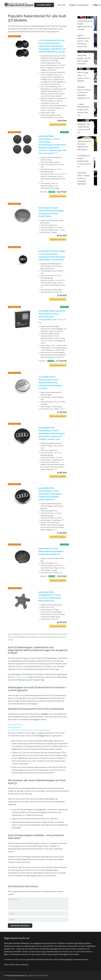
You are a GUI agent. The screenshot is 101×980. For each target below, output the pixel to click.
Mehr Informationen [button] (15, 725)
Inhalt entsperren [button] (14, 727)
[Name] (38, 914)
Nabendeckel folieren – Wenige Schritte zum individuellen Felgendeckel (83, 178)
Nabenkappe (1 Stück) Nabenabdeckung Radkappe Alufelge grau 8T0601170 (51, 551)
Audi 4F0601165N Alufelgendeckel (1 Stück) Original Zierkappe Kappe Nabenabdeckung (50, 596)
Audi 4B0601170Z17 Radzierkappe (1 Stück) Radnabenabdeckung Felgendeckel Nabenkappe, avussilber (50, 382)
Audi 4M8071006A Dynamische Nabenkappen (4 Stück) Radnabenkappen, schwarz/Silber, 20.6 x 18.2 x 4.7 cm (52, 317)
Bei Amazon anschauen (58, 125)
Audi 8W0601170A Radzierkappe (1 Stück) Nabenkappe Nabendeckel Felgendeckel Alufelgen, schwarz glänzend (50, 494)
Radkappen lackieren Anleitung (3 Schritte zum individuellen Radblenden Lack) (84, 92)
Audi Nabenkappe (21, 677)
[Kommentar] (38, 904)
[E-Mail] (38, 920)
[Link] (19, 5)
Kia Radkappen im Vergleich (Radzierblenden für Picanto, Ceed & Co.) (84, 161)
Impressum (33, 975)
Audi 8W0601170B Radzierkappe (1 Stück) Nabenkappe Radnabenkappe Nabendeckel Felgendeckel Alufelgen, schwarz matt (52, 433)
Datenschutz (43, 975)
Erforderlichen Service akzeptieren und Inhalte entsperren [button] (29, 730)
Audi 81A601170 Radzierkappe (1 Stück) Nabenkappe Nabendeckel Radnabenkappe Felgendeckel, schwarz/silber (52, 255)
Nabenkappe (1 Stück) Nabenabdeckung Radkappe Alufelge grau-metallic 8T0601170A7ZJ (51, 212)
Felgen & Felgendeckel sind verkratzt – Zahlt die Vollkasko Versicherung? (83, 41)
